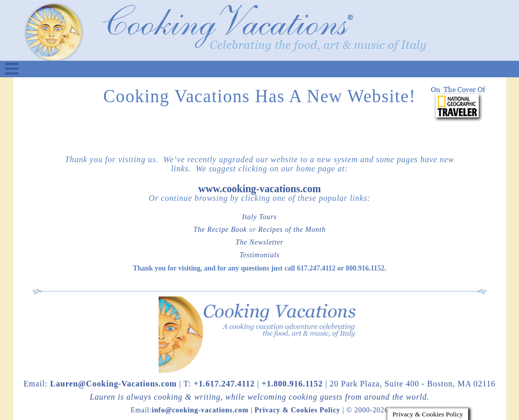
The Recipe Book (220, 230)
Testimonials (259, 255)
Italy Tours (259, 217)
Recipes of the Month (292, 230)
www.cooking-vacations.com (259, 189)
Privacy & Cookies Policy (298, 410)
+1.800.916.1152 (292, 384)
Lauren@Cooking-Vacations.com (113, 384)
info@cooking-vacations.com (200, 410)
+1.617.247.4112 (224, 384)
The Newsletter (259, 242)
